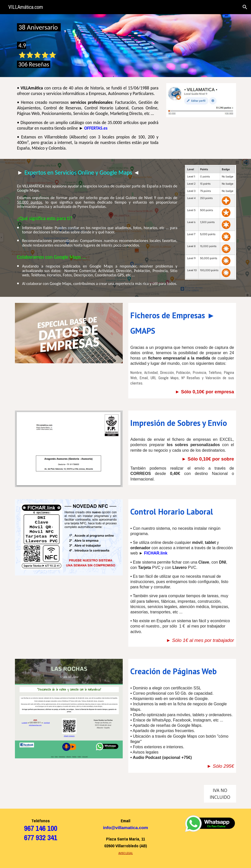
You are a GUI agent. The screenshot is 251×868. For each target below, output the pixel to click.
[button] (245, 7)
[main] (40, 46)
